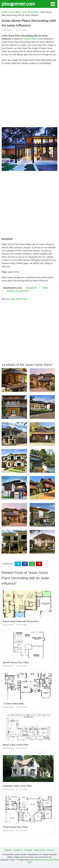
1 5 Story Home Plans (14, 704)
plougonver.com (18, 4)
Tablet (45, 288)
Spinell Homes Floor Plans (16, 662)
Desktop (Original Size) (18, 291)
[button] (53, 4)
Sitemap (8, 850)
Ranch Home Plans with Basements (20, 621)
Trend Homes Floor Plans (15, 827)
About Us (51, 850)
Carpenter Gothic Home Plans (18, 786)
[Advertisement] (29, 97)
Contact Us (18, 850)
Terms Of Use (39, 850)
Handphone (31, 288)
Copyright (28, 850)
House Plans (7, 30)
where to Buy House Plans (16, 745)
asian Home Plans (19, 299)
